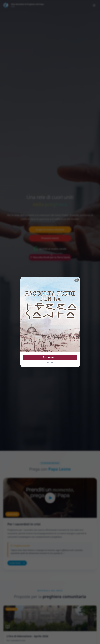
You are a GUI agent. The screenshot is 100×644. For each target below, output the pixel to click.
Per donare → (50, 357)
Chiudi (50, 363)
